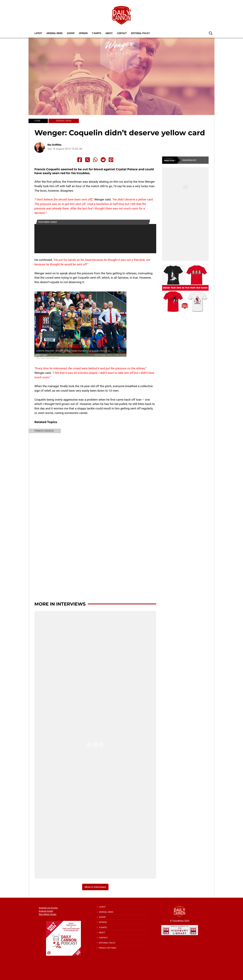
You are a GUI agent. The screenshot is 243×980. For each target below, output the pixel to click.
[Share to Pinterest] (111, 160)
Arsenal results (46, 911)
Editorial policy (140, 33)
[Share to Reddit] (103, 160)
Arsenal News (55, 33)
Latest (38, 33)
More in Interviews (60, 604)
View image (40, 358)
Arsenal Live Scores (48, 908)
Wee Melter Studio (48, 914)
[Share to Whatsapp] (95, 160)
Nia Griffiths (54, 145)
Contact (122, 33)
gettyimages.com (53, 358)
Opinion (83, 33)
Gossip (71, 33)
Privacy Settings (108, 948)
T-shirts (97, 33)
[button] (211, 33)
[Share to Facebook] (80, 160)
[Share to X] (88, 160)
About (109, 33)
